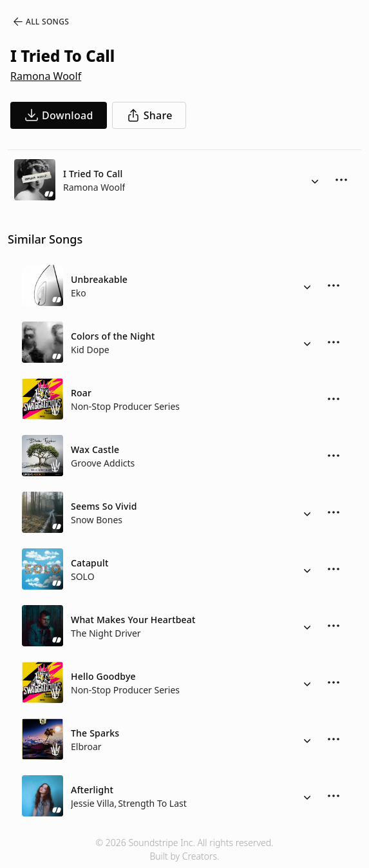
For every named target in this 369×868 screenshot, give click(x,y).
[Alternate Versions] (315, 180)
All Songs (40, 22)
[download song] (59, 115)
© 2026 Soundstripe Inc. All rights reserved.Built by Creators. (184, 849)
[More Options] (341, 180)
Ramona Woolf (46, 76)
